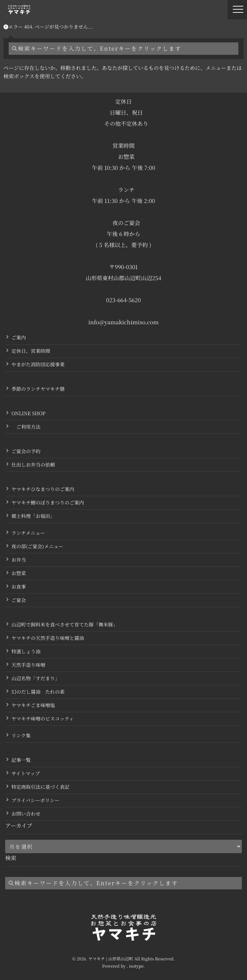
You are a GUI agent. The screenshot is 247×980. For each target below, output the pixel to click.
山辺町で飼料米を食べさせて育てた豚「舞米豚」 (65, 625)
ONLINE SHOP (28, 414)
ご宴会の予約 (26, 451)
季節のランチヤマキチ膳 (38, 389)
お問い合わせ (26, 814)
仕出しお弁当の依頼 (33, 465)
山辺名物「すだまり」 (36, 678)
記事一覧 (21, 760)
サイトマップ (26, 774)
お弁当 (19, 560)
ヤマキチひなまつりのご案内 (43, 489)
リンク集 (21, 736)
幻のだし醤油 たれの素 (38, 692)
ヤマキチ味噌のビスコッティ (43, 719)
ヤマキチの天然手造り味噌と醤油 (48, 638)
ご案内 (19, 338)
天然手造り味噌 (28, 665)
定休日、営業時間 (31, 351)
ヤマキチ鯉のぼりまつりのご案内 (48, 503)
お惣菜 (19, 573)
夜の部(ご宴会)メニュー (37, 547)
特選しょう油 (26, 652)
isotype (136, 966)
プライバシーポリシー (35, 800)
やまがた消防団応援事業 (38, 365)
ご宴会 (19, 600)
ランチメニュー (28, 533)
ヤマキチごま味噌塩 (33, 705)
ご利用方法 (26, 427)
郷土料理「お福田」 (33, 516)
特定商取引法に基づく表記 (40, 787)
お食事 (19, 587)
